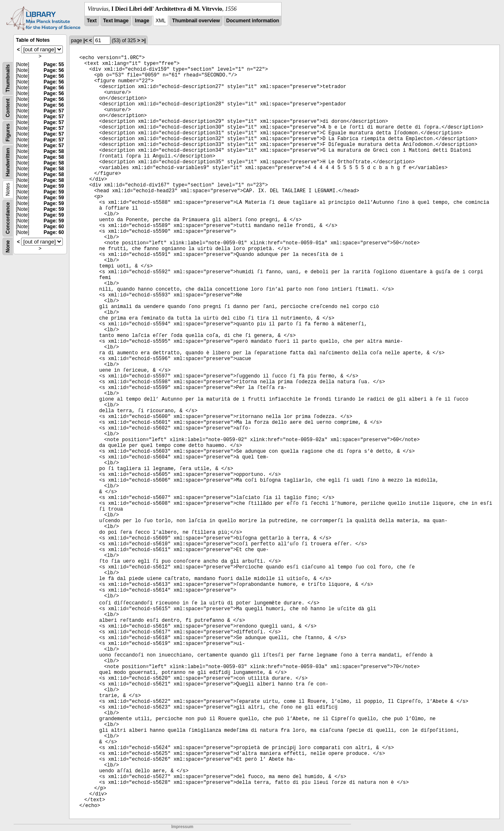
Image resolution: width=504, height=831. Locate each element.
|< (86, 41)
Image (142, 21)
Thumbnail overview (196, 21)
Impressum (182, 827)
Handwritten (8, 162)
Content (8, 108)
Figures (8, 133)
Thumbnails (8, 78)
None (8, 246)
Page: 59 (54, 186)
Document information (253, 21)
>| (143, 41)
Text (92, 21)
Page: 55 (54, 64)
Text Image (116, 21)
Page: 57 (54, 111)
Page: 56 (54, 70)
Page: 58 (54, 151)
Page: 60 (54, 227)
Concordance (8, 218)
